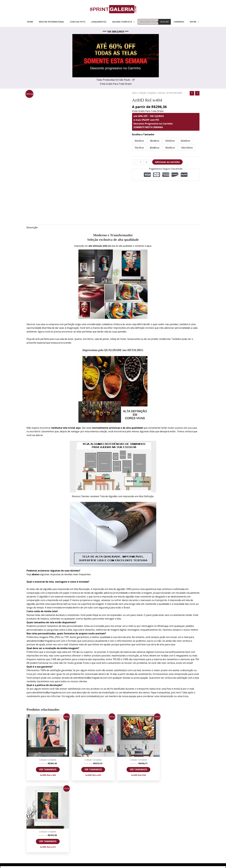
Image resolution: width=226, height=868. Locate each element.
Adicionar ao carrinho (167, 162)
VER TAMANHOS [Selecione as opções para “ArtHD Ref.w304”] (47, 768)
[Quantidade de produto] (141, 162)
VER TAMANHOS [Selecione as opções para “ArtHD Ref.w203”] (91, 768)
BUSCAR (165, 22)
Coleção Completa (148, 93)
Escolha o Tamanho (143, 134)
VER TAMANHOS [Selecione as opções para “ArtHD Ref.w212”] (179, 768)
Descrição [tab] (32, 227)
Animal (161, 93)
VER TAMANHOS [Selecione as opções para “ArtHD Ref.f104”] (135, 768)
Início (134, 93)
